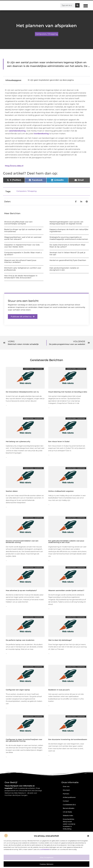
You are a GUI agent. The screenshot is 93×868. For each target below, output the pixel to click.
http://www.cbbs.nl (14, 166)
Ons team (66, 790)
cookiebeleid (45, 849)
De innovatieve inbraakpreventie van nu (22, 392)
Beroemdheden (69, 808)
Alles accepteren (47, 857)
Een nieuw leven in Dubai (59, 441)
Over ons (66, 786)
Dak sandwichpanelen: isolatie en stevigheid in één (64, 269)
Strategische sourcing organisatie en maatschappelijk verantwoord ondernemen (69, 238)
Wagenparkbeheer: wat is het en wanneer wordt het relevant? (23, 238)
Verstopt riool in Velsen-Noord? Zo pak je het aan (67, 254)
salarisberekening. (17, 131)
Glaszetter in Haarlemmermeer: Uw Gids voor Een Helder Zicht (22, 246)
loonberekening (41, 134)
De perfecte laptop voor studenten (20, 640)
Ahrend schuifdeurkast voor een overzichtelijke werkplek (18, 223)
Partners (66, 794)
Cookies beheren (47, 864)
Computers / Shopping (47, 34)
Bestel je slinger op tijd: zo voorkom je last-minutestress (23, 230)
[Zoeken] (77, 5)
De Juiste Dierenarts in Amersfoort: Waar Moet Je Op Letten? (67, 246)
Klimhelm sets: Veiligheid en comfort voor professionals (23, 269)
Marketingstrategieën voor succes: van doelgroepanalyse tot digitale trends (66, 223)
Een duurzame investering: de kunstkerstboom (68, 739)
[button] (88, 836)
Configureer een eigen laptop (18, 690)
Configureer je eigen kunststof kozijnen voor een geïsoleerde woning (24, 740)
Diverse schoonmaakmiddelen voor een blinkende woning (22, 542)
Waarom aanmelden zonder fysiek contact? (66, 590)
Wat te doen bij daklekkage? (60, 640)
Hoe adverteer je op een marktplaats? (21, 590)
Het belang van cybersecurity (18, 441)
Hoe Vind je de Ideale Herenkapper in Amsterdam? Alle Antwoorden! (21, 277)
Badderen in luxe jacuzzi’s (59, 690)
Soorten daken (12, 491)
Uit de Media (67, 812)
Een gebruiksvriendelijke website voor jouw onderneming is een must (66, 542)
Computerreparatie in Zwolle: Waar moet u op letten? (23, 254)
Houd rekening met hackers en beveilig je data (68, 392)
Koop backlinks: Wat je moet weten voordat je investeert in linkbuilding (69, 824)
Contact (66, 801)
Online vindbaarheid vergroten (61, 491)
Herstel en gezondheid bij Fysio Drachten (68, 260)
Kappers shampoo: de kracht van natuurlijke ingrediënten (69, 230)
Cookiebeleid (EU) (69, 805)
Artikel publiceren (69, 797)
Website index (68, 815)
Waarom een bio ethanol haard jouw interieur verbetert (20, 261)
